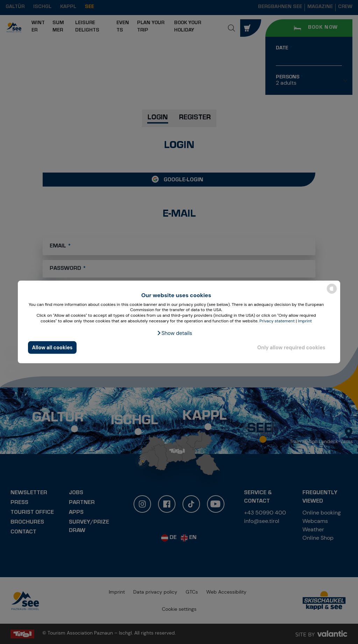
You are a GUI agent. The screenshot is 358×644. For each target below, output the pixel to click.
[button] (174, 333)
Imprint (305, 321)
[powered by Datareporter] (332, 293)
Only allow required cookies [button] (291, 348)
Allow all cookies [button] (52, 348)
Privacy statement (277, 321)
